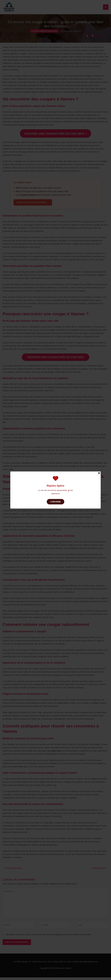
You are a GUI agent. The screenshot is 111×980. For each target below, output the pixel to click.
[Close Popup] (99, 473)
